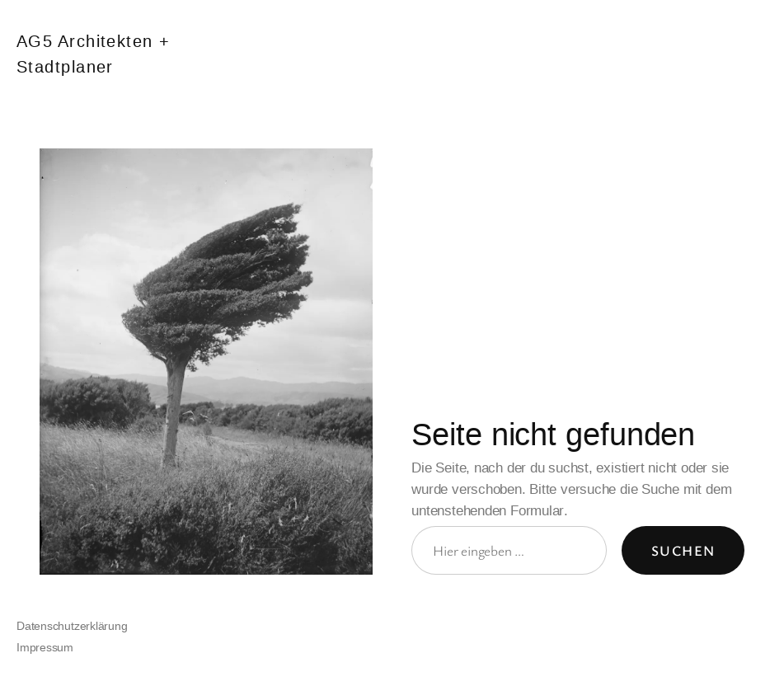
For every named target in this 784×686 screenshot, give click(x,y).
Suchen (683, 550)
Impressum (45, 647)
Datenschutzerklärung (72, 626)
